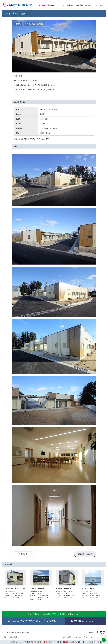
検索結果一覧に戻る (85, 554)
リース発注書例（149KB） (94, 642)
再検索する (23, 554)
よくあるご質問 (67, 637)
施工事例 (11, 632)
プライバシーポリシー (90, 637)
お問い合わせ (77, 637)
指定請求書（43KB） (36, 642)
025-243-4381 (101, 5)
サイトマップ (102, 637)
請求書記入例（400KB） (54, 642)
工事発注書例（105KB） (74, 642)
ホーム (4, 632)
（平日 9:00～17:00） (85, 621)
